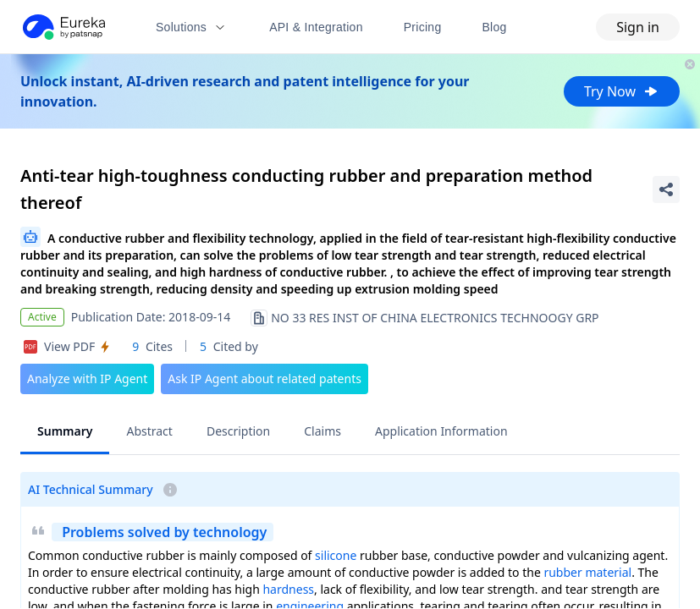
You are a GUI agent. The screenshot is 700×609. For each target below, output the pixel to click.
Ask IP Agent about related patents (265, 379)
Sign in (638, 27)
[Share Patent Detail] (666, 189)
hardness (288, 589)
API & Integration (316, 27)
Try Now (622, 91)
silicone (336, 555)
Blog (495, 27)
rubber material (587, 572)
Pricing (423, 27)
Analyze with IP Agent (87, 379)
